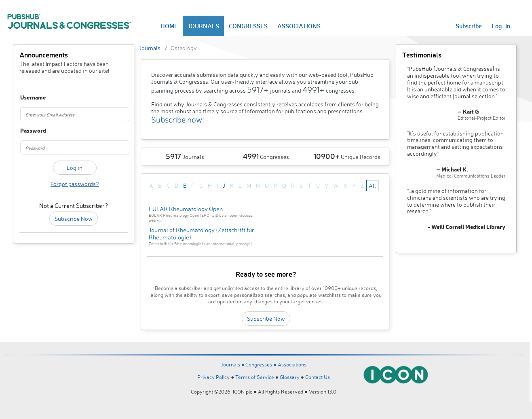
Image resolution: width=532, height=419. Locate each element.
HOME (169, 26)
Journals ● (233, 364)
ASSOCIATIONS (299, 26)
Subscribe (469, 26)
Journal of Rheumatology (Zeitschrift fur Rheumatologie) (202, 234)
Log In (501, 26)
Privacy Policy (213, 377)
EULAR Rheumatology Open (186, 209)
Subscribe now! (178, 120)
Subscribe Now (74, 219)
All (372, 185)
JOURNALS (203, 26)
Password (28, 131)
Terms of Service (255, 377)
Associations (292, 364)
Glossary (290, 377)
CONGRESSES (248, 26)
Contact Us (318, 377)
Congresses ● (262, 364)
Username (28, 98)
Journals (150, 48)
